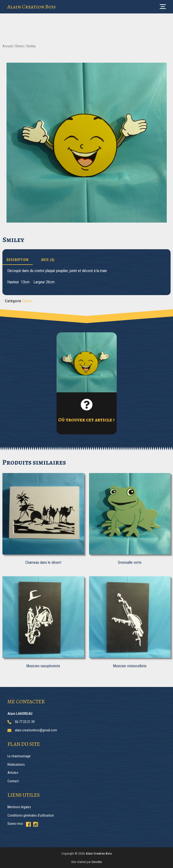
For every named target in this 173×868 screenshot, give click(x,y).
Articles (13, 773)
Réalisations (16, 765)
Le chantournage (19, 756)
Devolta (97, 862)
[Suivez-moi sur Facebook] (28, 824)
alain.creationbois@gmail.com (36, 730)
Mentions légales (19, 807)
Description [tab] (18, 260)
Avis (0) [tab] (48, 260)
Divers (20, 46)
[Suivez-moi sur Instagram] (36, 824)
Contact (13, 781)
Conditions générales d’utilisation (31, 816)
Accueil (8, 46)
